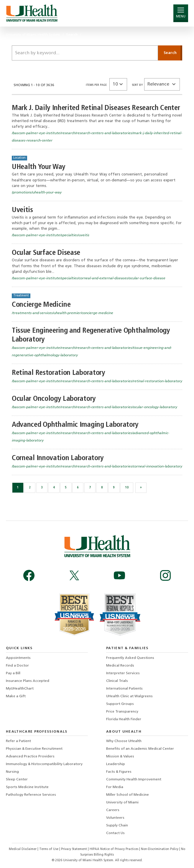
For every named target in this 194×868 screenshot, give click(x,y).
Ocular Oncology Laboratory (54, 399)
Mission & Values (120, 757)
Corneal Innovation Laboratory (58, 458)
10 (127, 488)
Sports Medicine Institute (27, 787)
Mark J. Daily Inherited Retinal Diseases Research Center (96, 108)
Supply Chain (117, 826)
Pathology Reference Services (31, 795)
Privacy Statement (74, 849)
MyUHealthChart (20, 689)
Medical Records (120, 666)
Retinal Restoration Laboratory (59, 373)
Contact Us (115, 833)
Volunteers (115, 818)
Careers (113, 810)
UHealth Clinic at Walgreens (129, 696)
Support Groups (120, 704)
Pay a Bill (13, 673)
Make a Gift (16, 696)
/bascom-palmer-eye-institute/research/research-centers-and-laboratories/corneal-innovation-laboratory (97, 467)
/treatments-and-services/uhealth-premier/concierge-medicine (63, 313)
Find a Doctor (17, 666)
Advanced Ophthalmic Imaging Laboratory (75, 425)
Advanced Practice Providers (30, 757)
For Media (115, 787)
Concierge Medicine (41, 305)
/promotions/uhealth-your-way (37, 193)
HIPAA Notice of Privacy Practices (114, 849)
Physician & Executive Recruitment (34, 749)
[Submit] (170, 53)
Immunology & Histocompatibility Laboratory (44, 764)
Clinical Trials (117, 681)
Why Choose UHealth (124, 741)
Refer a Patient (18, 741)
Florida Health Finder (124, 719)
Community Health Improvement (134, 780)
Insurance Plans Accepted (28, 681)
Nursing (12, 772)
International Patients (124, 689)
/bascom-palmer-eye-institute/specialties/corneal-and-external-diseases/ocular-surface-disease (89, 278)
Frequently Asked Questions (130, 658)
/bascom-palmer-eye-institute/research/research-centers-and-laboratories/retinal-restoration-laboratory (97, 381)
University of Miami (122, 803)
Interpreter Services (123, 673)
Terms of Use (49, 849)
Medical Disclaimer (23, 849)
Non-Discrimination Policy (160, 849)
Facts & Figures (119, 772)
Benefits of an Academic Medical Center (140, 749)
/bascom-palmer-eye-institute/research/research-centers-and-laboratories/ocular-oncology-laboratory (94, 407)
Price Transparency (122, 712)
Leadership (116, 764)
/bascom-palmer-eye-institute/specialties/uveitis (51, 235)
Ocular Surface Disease (46, 253)
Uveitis (22, 210)
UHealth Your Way (39, 167)
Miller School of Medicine (128, 795)
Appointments (18, 658)
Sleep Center (17, 780)
